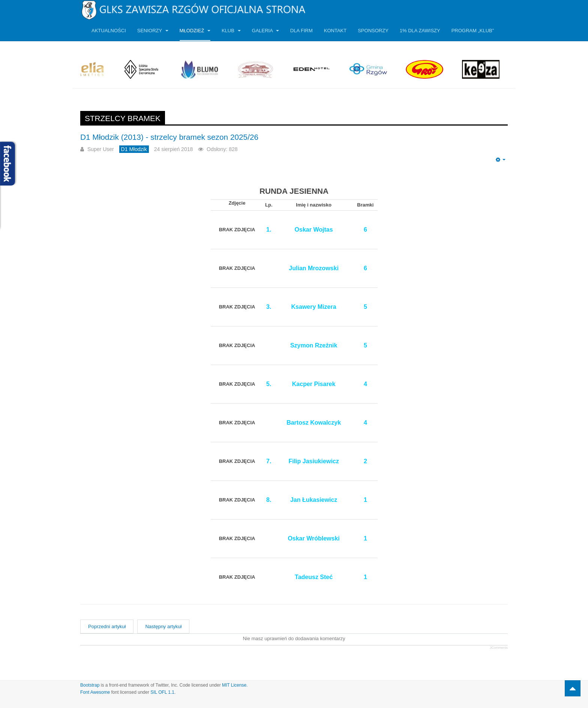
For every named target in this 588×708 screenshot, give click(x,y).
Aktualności (109, 31)
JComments (499, 648)
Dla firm (301, 31)
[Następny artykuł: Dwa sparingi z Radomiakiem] (163, 626)
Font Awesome (95, 692)
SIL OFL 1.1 (162, 692)
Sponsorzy (373, 31)
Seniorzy (153, 31)
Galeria (265, 31)
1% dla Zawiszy (420, 31)
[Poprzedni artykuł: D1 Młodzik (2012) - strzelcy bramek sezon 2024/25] (107, 626)
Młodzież (195, 31)
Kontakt (335, 31)
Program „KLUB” (473, 31)
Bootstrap (90, 685)
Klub (231, 31)
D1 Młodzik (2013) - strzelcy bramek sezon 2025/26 (169, 137)
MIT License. (235, 685)
